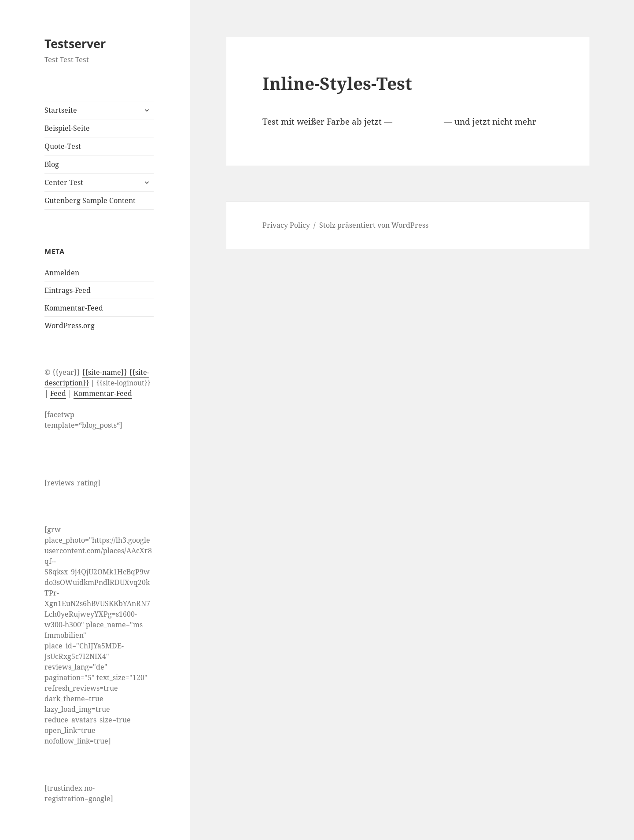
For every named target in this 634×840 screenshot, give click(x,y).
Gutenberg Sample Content (90, 200)
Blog (52, 164)
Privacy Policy (286, 225)
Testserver (75, 43)
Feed (58, 393)
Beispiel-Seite (67, 128)
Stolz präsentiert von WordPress (374, 225)
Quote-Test (63, 146)
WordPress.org (70, 326)
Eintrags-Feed (68, 290)
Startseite (61, 110)
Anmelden (62, 273)
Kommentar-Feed (74, 308)
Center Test (64, 182)
